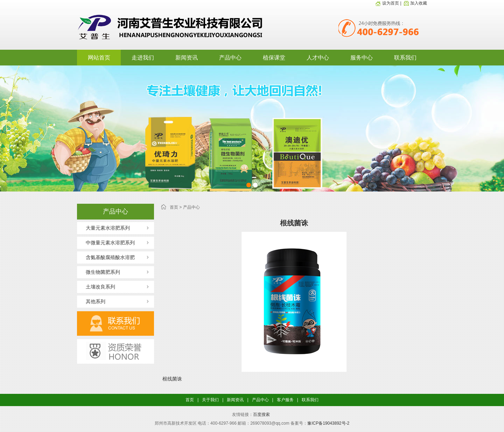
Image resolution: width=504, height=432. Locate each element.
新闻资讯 (187, 58)
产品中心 (230, 58)
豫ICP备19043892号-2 (328, 423)
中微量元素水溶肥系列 (110, 243)
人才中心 (318, 58)
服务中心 (362, 58)
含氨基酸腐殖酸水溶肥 (110, 257)
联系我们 (405, 58)
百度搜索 (261, 414)
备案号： (299, 423)
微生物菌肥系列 (103, 272)
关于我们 (210, 400)
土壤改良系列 (100, 287)
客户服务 (285, 400)
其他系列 (96, 301)
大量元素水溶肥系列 (108, 228)
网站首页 (99, 58)
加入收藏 (415, 3)
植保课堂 (274, 58)
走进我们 (143, 58)
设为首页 (387, 3)
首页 (174, 207)
